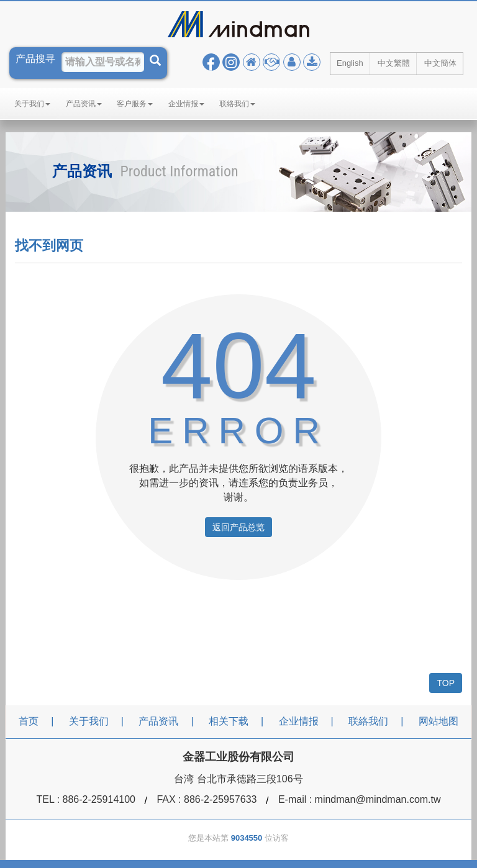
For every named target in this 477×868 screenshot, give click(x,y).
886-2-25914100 (99, 799)
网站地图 (438, 721)
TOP (446, 683)
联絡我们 (237, 104)
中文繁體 (394, 63)
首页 (29, 721)
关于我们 (32, 104)
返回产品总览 (238, 527)
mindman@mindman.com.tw (378, 799)
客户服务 (135, 104)
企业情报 (186, 104)
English (350, 63)
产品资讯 (84, 104)
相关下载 (229, 721)
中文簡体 (440, 63)
